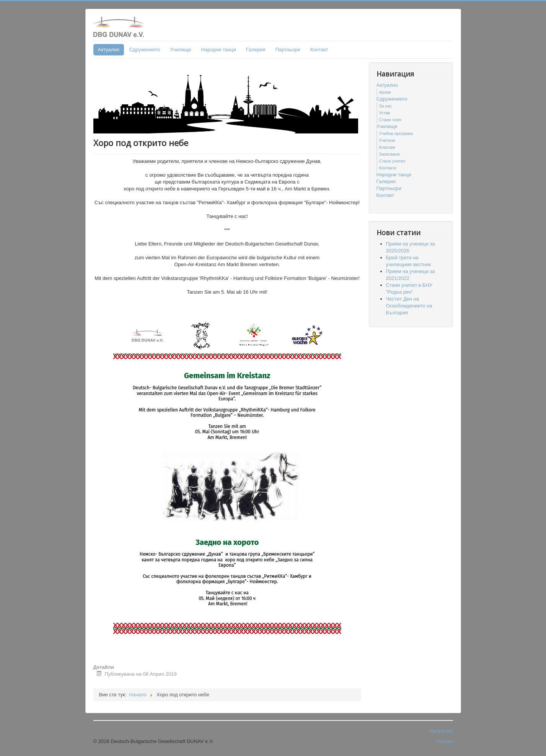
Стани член (390, 120)
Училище (181, 50)
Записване (390, 154)
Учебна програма (396, 133)
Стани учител (392, 161)
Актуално (109, 50)
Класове (387, 147)
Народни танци (219, 50)
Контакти (388, 168)
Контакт (319, 50)
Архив (385, 92)
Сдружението (145, 50)
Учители (387, 140)
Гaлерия (256, 50)
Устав (385, 113)
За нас (386, 106)
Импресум (441, 731)
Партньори (288, 50)
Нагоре (445, 741)
